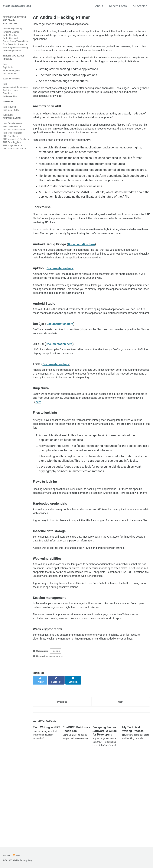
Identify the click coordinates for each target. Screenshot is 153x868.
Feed (18, 855)
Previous (62, 783)
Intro (5, 65)
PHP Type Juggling (12, 145)
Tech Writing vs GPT (47, 809)
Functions (8, 95)
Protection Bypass (12, 71)
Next (121, 783)
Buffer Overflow (10, 35)
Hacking (56, 734)
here (70, 447)
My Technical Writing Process (133, 811)
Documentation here (83, 274)
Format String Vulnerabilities (16, 42)
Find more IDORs (11, 112)
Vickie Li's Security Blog (19, 6)
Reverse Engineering (12, 29)
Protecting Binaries (12, 51)
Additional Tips (10, 98)
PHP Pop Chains (11, 139)
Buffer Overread (10, 39)
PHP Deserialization (12, 129)
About (99, 6)
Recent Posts (118, 6)
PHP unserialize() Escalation (16, 142)
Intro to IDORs (9, 109)
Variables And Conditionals (16, 89)
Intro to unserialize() (12, 136)
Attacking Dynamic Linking (15, 48)
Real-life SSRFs (10, 75)
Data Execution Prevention (15, 45)
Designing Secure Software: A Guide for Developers (105, 813)
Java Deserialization (12, 126)
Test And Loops (10, 92)
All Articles (140, 6)
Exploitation (9, 68)
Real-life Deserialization (14, 132)
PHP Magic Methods (13, 148)
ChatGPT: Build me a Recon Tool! (76, 811)
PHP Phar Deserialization (15, 151)
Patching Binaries (11, 32)
